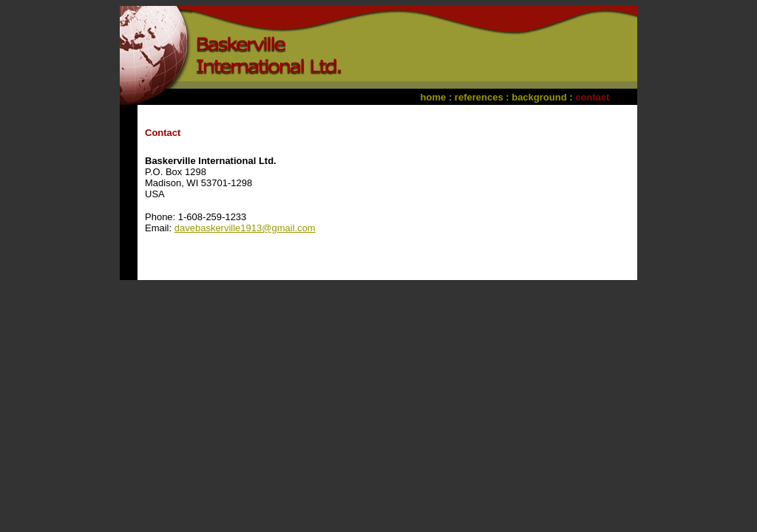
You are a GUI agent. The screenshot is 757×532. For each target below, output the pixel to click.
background (539, 97)
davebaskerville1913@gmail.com (245, 228)
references (479, 97)
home (434, 97)
